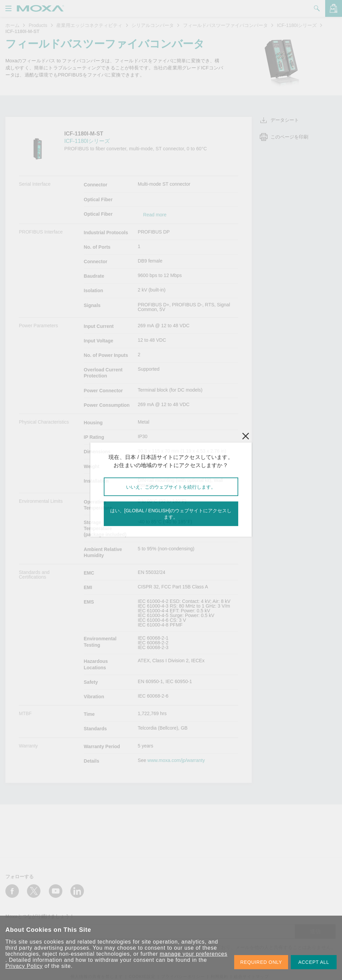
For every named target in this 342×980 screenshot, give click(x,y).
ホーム (12, 25)
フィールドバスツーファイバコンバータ (225, 25)
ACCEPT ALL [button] (314, 962)
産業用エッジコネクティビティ (89, 25)
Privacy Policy (24, 966)
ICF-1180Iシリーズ (297, 25)
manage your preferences (194, 954)
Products (38, 25)
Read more (155, 215)
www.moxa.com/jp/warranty (176, 760)
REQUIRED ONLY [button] (261, 962)
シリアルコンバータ (153, 25)
